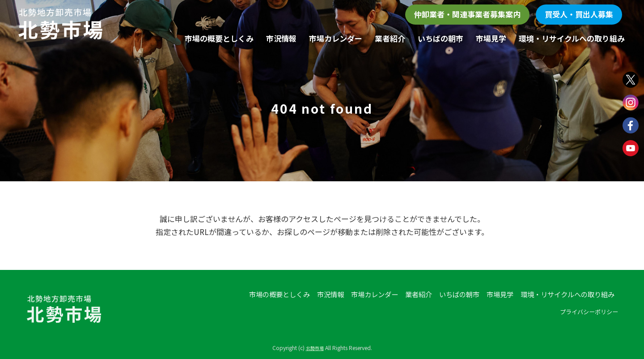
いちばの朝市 (441, 38)
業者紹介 (390, 38)
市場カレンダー (336, 38)
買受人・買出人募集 (579, 14)
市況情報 (281, 38)
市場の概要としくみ (219, 38)
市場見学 (491, 38)
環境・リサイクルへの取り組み (572, 38)
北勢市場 (315, 348)
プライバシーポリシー (585, 313)
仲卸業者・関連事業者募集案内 (467, 14)
